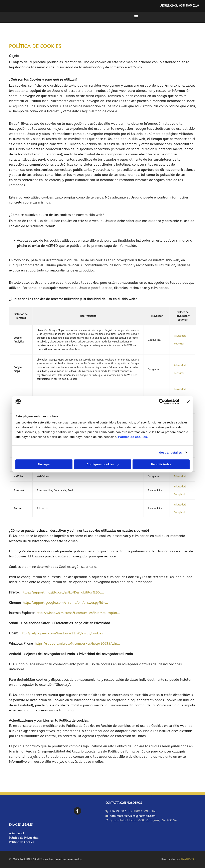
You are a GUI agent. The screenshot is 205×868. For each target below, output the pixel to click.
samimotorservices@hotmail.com (133, 816)
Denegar (44, 464)
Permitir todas (161, 464)
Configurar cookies (103, 464)
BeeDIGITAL (188, 859)
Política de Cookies (22, 842)
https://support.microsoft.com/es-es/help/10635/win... (77, 644)
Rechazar (179, 344)
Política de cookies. (133, 437)
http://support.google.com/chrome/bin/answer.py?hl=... (65, 603)
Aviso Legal (17, 833)
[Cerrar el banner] (188, 402)
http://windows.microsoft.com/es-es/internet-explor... (78, 613)
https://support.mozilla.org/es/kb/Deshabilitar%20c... (63, 592)
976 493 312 (118, 811)
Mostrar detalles (170, 452)
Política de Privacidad (24, 838)
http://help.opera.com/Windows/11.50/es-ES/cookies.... (64, 633)
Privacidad (180, 336)
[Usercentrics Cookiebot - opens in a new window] (162, 402)
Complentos (181, 494)
